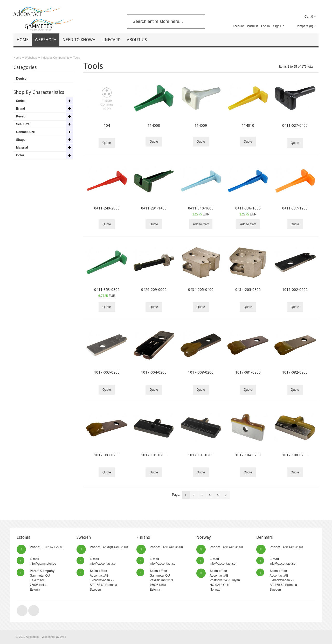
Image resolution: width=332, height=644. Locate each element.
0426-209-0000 (154, 290)
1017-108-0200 (295, 455)
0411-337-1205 (295, 208)
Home (17, 58)
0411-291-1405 (154, 208)
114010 (248, 125)
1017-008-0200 (201, 372)
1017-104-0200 (248, 455)
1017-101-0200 (154, 455)
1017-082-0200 (295, 372)
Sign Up (279, 26)
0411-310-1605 (201, 208)
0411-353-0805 (107, 290)
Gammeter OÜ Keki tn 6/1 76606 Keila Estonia (42, 580)
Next (226, 495)
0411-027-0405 (295, 125)
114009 (201, 125)
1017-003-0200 (107, 372)
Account (238, 26)
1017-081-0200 (248, 372)
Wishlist (253, 26)
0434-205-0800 (248, 290)
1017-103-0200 (201, 455)
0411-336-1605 (248, 208)
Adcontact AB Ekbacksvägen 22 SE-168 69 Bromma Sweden (103, 580)
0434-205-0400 (201, 290)
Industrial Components (55, 58)
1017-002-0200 (295, 290)
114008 (154, 125)
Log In (265, 26)
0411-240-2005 (107, 208)
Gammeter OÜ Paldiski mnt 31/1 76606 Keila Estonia (161, 580)
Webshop (31, 58)
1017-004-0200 (154, 372)
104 (107, 125)
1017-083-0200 (107, 455)
